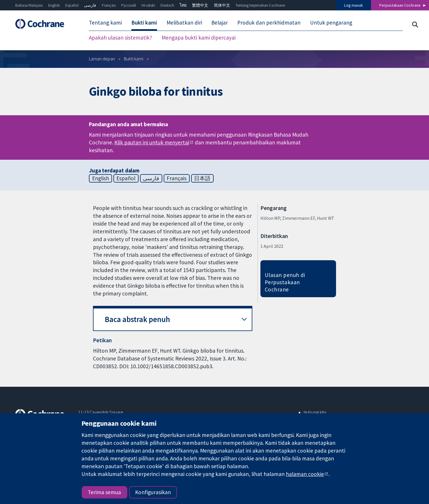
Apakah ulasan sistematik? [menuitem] (121, 38)
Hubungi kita (315, 412)
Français (109, 5)
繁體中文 (200, 5)
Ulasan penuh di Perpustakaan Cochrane (285, 282)
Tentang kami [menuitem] (105, 23)
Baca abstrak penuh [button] (137, 319)
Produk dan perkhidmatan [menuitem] (269, 23)
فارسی (90, 5)
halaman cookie (305, 474)
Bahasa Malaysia (29, 5)
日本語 (202, 178)
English (54, 5)
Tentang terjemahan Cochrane (260, 5)
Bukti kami (134, 59)
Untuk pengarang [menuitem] (331, 23)
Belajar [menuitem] (220, 23)
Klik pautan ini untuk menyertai (152, 142)
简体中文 (222, 5)
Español (72, 5)
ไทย (183, 5)
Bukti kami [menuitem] (144, 23)
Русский (129, 5)
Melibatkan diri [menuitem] (184, 23)
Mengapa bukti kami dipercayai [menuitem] (199, 38)
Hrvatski (148, 5)
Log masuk (354, 5)
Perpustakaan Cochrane (400, 5)
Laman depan (102, 59)
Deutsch (167, 5)
